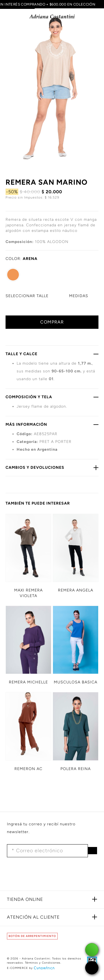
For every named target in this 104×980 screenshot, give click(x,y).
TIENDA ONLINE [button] (25, 899)
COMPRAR (52, 322)
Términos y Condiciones (43, 963)
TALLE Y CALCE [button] (52, 354)
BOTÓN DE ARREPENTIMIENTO (32, 936)
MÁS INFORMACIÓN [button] (52, 424)
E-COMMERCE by (31, 968)
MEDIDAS (79, 296)
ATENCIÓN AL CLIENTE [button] (33, 917)
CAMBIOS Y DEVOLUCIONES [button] (52, 467)
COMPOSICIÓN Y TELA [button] (52, 397)
